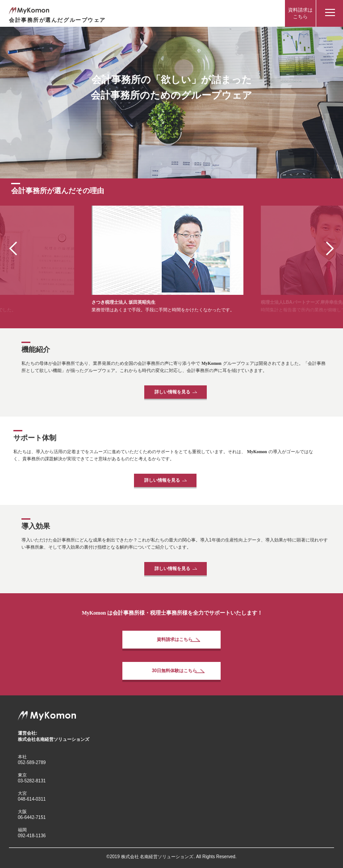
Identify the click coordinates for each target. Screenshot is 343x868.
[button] (327, 248)
